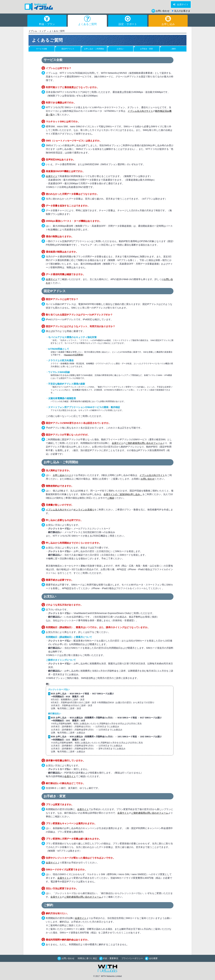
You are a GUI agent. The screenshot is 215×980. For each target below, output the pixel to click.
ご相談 (111, 498)
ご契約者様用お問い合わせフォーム (144, 443)
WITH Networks (107, 968)
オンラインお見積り (84, 510)
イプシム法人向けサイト (140, 111)
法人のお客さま (182, 11)
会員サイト (183, 4)
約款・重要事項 (111, 958)
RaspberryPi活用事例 (74, 355)
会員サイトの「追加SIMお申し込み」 (123, 494)
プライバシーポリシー (132, 958)
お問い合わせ (163, 11)
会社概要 (153, 958)
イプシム (39, 7)
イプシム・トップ (37, 31)
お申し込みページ (62, 475)
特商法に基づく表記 (87, 958)
